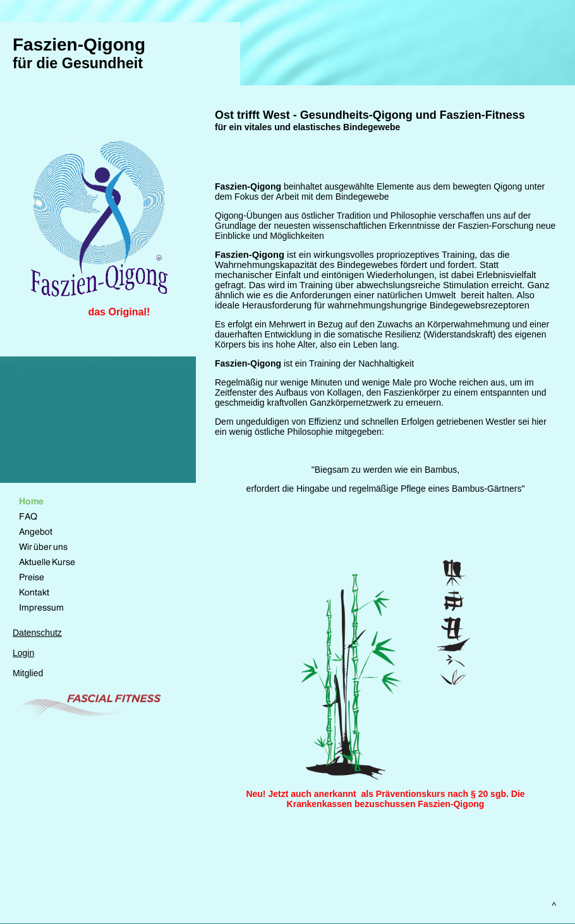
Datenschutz (37, 633)
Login (23, 653)
